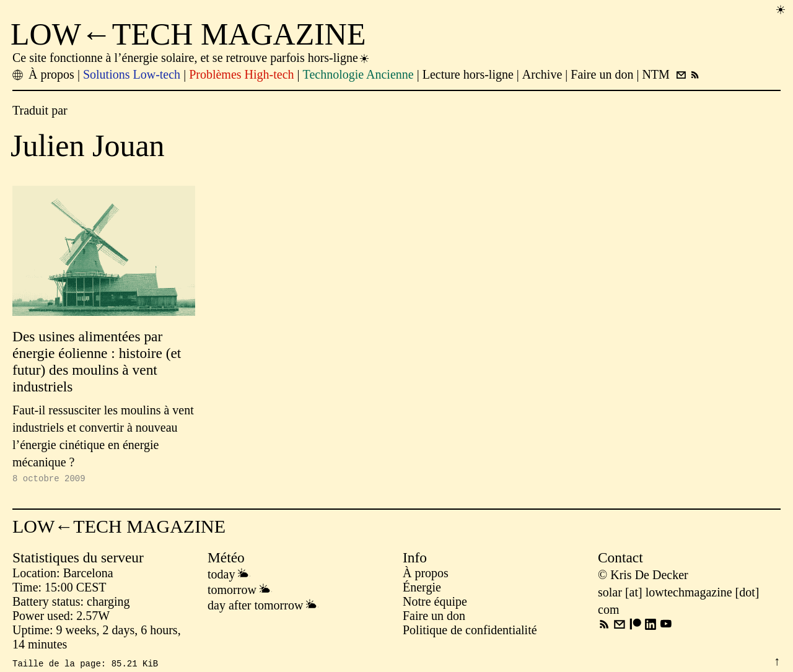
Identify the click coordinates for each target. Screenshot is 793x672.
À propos (426, 575)
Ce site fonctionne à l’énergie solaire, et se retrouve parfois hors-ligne (191, 58)
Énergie (422, 589)
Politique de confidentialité (470, 632)
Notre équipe (435, 603)
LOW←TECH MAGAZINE (188, 34)
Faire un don (434, 617)
